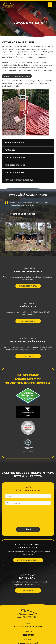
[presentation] (15, 516)
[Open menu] (50, 5)
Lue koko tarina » (17, 218)
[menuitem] (28, 161)
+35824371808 (28, 635)
